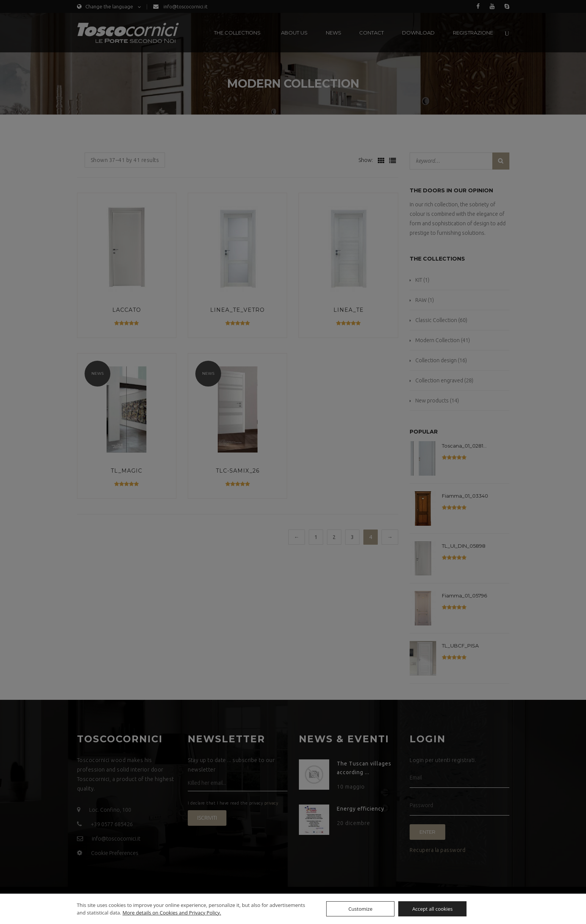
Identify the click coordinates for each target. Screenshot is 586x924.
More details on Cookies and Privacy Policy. (172, 913)
